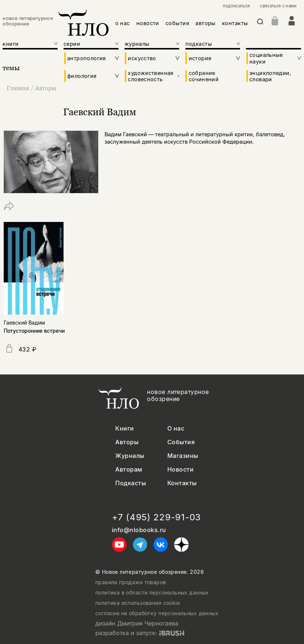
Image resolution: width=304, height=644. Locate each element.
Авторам (129, 470)
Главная (19, 88)
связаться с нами (278, 6)
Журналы (130, 456)
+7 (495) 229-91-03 (156, 517)
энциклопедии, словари (270, 76)
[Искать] (260, 23)
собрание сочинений (204, 76)
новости (148, 23)
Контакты (182, 483)
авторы (206, 23)
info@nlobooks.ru (139, 530)
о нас (123, 23)
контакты (235, 23)
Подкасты (131, 483)
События (181, 442)
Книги (124, 429)
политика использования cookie (138, 603)
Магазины (183, 456)
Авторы (46, 88)
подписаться (236, 6)
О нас (176, 429)
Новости (180, 470)
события (177, 23)
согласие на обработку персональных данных (157, 613)
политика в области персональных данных (152, 593)
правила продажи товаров (131, 582)
